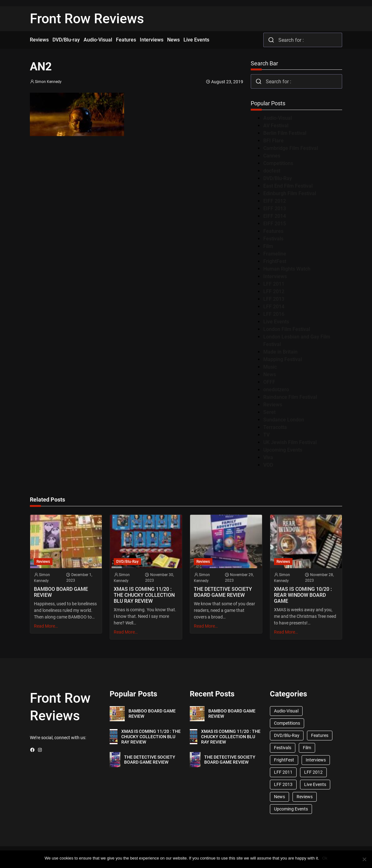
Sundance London (284, 420)
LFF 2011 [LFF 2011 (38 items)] (283, 772)
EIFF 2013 (275, 209)
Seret (269, 412)
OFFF (269, 382)
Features (273, 231)
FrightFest (275, 261)
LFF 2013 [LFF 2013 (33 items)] (283, 784)
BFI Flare (274, 141)
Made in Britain (280, 352)
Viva (268, 457)
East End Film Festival (288, 186)
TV (266, 435)
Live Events (276, 322)
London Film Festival (287, 329)
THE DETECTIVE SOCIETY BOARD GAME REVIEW (223, 592)
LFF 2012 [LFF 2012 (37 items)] (313, 772)
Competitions (278, 163)
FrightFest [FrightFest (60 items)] (284, 760)
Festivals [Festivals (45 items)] (283, 748)
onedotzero (276, 390)
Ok (325, 858)
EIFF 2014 (275, 216)
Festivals (273, 239)
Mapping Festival (283, 359)
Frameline (275, 254)
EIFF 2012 (275, 201)
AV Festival (276, 126)
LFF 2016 (274, 314)
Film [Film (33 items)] (307, 748)
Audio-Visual (278, 118)
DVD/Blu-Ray (278, 178)
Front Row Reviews (87, 19)
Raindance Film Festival (290, 397)
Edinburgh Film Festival (290, 193)
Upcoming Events (283, 450)
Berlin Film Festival (285, 133)
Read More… (46, 626)
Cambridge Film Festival (291, 148)
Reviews (273, 405)
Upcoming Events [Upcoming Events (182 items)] (291, 809)
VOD (268, 465)
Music (270, 367)
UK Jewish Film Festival (290, 442)
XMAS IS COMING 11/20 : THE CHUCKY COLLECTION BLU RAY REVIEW (144, 595)
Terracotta (275, 427)
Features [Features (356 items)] (320, 735)
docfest (272, 171)
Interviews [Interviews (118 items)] (316, 760)
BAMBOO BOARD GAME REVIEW (61, 592)
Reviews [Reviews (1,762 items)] (305, 797)
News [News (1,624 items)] (279, 797)
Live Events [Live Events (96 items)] (315, 784)
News (270, 374)
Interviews (275, 276)
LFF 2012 (274, 291)
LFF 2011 (274, 284)
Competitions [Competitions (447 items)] (287, 723)
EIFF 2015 (275, 224)
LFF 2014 (274, 307)
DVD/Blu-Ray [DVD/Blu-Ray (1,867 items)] (287, 735)
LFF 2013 (274, 299)
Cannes (272, 156)
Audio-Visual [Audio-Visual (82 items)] (286, 711)
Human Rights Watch (287, 269)
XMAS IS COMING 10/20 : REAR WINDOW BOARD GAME (303, 595)
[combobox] (303, 40)
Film (268, 246)
